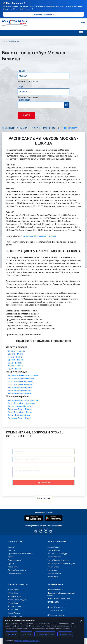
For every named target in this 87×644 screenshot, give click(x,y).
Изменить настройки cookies (59, 598)
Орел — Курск (14, 369)
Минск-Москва (54, 547)
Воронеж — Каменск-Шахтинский (24, 376)
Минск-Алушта (14, 613)
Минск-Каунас (53, 567)
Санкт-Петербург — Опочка (21, 382)
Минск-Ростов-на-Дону (17, 600)
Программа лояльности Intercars (21, 553)
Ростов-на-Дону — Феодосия (21, 379)
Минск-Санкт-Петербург (57, 553)
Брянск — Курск (15, 360)
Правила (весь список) (17, 570)
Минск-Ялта (13, 610)
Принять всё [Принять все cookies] (65, 634)
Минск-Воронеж (14, 606)
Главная (11, 547)
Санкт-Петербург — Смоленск (22, 403)
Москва (36, 81)
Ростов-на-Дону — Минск (20, 393)
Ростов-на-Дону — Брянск (20, 387)
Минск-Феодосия (15, 616)
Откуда (22, 71)
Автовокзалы (13, 567)
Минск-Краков (14, 590)
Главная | (5, 41)
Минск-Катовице (15, 596)
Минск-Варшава (54, 550)
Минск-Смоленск (54, 573)
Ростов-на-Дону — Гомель (20, 409)
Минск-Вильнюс (54, 557)
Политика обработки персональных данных (62, 594)
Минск (29, 81)
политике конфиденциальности (27, 641)
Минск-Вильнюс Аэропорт (58, 560)
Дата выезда (24, 100)
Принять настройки (45, 634)
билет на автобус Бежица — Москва (39, 236)
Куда (21, 87)
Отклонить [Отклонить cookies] (12, 634)
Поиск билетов (14, 41)
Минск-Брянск (14, 603)
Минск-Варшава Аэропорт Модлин (61, 563)
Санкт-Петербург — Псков (20, 412)
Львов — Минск (15, 366)
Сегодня (62, 128)
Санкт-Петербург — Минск (20, 385)
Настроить (26, 634)
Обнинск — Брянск (17, 351)
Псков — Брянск (16, 357)
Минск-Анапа (53, 570)
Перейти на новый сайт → (43, 14)
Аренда (11, 563)
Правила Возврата (15, 573)
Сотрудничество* (15, 560)
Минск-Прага (53, 577)
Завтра (73, 128)
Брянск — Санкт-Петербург (20, 406)
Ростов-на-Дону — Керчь (19, 391)
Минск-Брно (13, 593)
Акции (11, 557)
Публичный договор (56, 590)
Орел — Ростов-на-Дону (19, 415)
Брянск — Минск (16, 354)
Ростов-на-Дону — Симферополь (23, 400)
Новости (11, 550)
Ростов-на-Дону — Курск (19, 418)
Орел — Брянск (15, 363)
